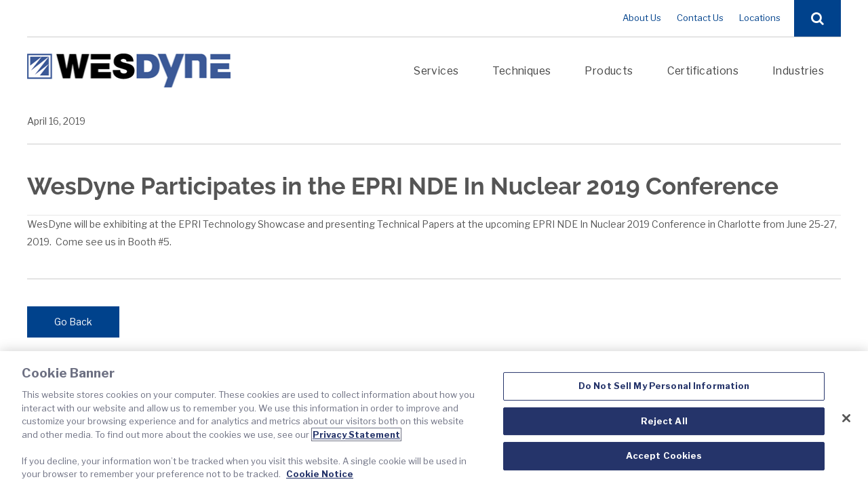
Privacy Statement (356, 434)
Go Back (73, 322)
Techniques (521, 71)
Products (609, 71)
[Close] (846, 418)
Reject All (664, 421)
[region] (434, 420)
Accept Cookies (664, 456)
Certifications (703, 71)
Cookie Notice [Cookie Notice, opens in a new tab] (320, 474)
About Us (642, 18)
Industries (798, 71)
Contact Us (700, 18)
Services (436, 71)
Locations (760, 18)
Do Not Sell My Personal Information (664, 386)
